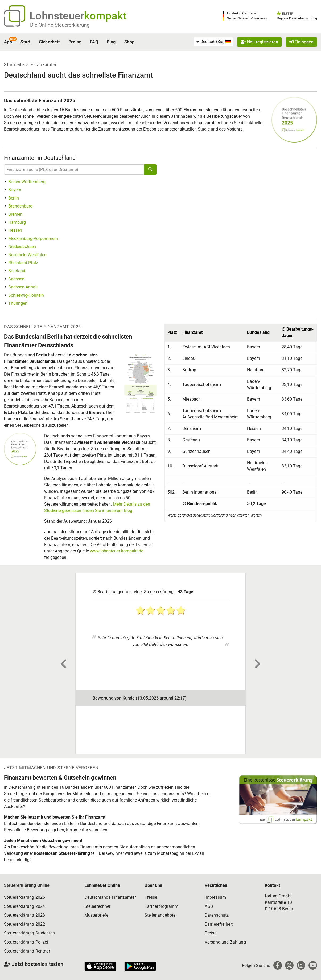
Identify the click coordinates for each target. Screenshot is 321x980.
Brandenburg (20, 206)
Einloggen (301, 42)
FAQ (94, 42)
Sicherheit (50, 42)
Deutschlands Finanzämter (110, 897)
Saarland (17, 271)
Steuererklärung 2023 (24, 915)
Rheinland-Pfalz (23, 263)
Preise (75, 42)
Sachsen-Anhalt (23, 287)
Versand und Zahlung (225, 942)
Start (25, 42)
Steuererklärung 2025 (24, 897)
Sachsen (16, 279)
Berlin (14, 198)
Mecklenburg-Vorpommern (33, 239)
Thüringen (18, 303)
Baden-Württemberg (27, 182)
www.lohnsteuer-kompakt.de (117, 551)
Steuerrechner (98, 906)
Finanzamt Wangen (118, 582)
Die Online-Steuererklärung (60, 25)
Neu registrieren (259, 42)
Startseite (14, 65)
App (8, 42)
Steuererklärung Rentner (27, 951)
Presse (151, 897)
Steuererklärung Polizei (26, 942)
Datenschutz (217, 915)
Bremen (15, 214)
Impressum (215, 897)
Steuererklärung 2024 (24, 906)
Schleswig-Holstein (26, 295)
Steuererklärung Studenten (29, 933)
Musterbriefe (96, 915)
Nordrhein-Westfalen (27, 255)
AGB (209, 906)
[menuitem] (213, 42)
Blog (111, 42)
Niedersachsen (22, 247)
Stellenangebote (160, 915)
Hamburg (17, 222)
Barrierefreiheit (219, 924)
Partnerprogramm (161, 906)
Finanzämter (44, 65)
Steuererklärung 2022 (24, 924)
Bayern (15, 190)
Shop (129, 42)
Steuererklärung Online (27, 885)
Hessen (15, 230)
